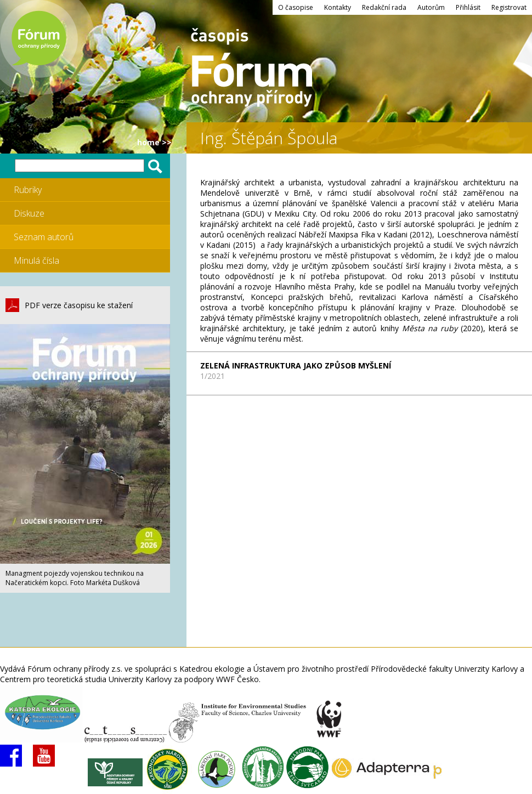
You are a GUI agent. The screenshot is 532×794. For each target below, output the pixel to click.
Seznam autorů (44, 237)
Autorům (431, 7)
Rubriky (28, 190)
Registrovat (509, 7)
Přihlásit (468, 7)
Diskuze (29, 213)
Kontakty (338, 7)
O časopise (296, 7)
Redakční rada (384, 7)
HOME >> (154, 142)
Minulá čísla (36, 260)
